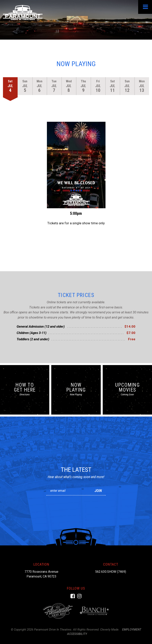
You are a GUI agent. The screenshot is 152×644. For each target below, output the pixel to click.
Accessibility (77, 634)
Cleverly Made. (110, 630)
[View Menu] (145, 7)
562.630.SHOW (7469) (111, 572)
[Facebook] (73, 596)
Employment (132, 630)
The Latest (76, 470)
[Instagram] (79, 596)
